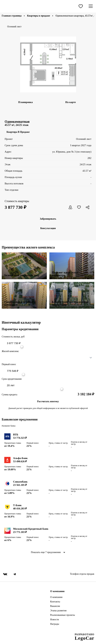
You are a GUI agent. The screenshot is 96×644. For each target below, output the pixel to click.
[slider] (22, 347)
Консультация (48, 228)
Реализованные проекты (63, 615)
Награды (55, 624)
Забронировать (48, 219)
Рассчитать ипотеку (48, 401)
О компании (56, 597)
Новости (55, 620)
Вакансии (55, 606)
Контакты (55, 602)
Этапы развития (58, 611)
